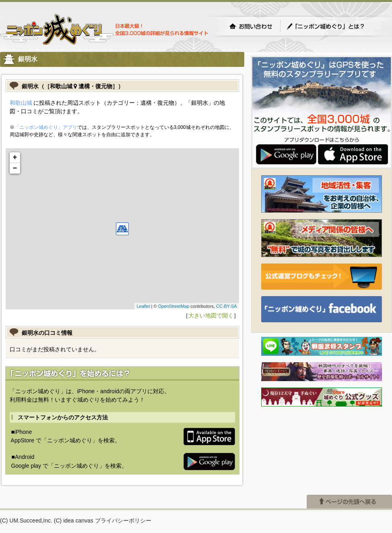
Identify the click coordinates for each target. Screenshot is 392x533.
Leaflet (143, 306)
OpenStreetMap (174, 306)
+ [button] (15, 158)
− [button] (15, 168)
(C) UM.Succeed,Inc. (26, 521)
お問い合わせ (251, 26)
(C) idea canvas (74, 521)
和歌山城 (21, 103)
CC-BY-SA (227, 306)
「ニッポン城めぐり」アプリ (46, 127)
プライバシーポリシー (123, 521)
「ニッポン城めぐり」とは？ (334, 26)
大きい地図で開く (211, 315)
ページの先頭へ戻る (349, 502)
